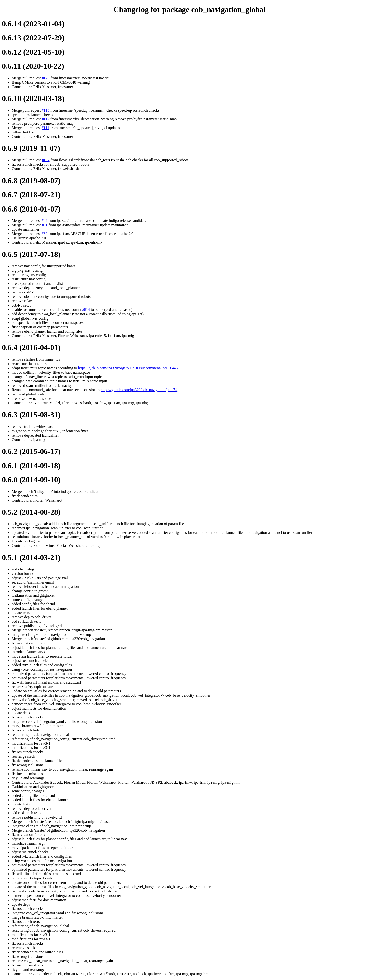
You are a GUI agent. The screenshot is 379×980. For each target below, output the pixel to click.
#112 (46, 119)
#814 (86, 310)
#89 (45, 234)
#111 (46, 128)
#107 (46, 160)
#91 (45, 225)
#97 (45, 221)
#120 (46, 78)
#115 (46, 110)
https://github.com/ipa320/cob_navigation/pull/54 (139, 390)
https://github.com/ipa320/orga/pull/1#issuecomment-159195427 (128, 368)
